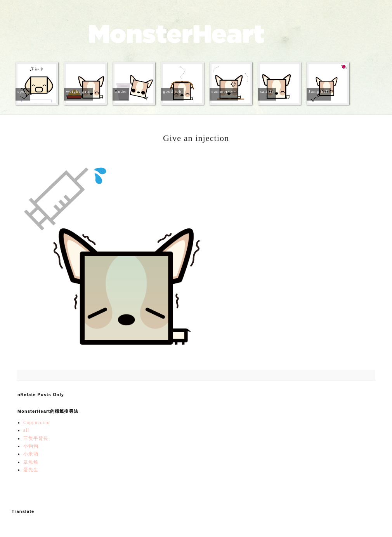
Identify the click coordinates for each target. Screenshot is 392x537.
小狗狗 (31, 446)
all (26, 430)
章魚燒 (31, 462)
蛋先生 (31, 470)
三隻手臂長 (36, 438)
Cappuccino (36, 422)
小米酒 (31, 454)
